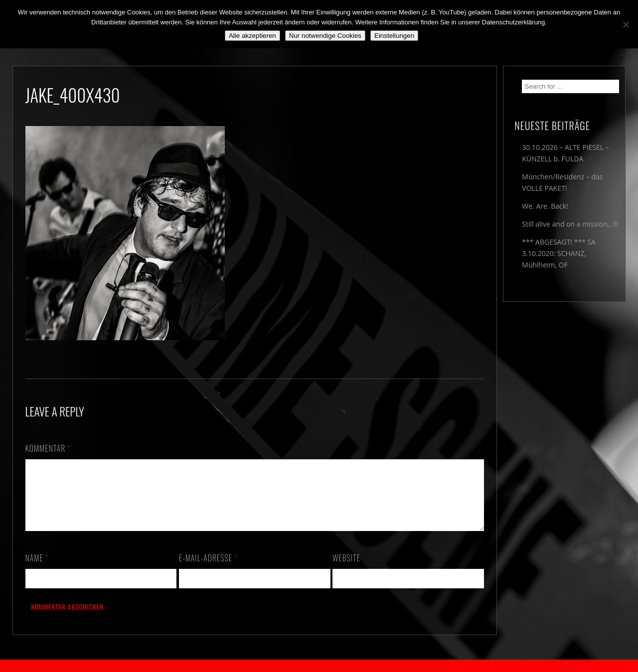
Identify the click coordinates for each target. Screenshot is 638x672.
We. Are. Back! (545, 206)
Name (37, 570)
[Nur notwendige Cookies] (626, 24)
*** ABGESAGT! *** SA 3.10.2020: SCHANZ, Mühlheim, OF (559, 253)
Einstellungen (394, 36)
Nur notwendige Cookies (325, 36)
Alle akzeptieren (252, 36)
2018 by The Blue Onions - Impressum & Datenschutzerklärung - (319, 666)
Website (346, 570)
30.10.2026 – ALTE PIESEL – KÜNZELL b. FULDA (565, 153)
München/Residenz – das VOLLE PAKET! (562, 182)
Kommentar (48, 448)
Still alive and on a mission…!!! (570, 224)
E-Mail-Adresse (208, 570)
